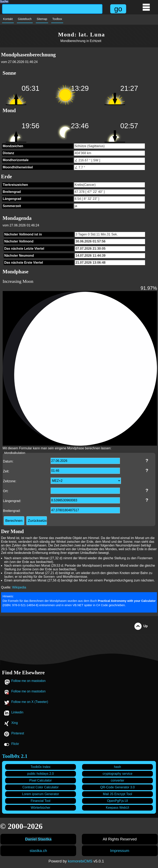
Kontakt (8, 19)
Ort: (6, 491)
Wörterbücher (40, 808)
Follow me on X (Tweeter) (30, 702)
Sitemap (42, 19)
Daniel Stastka (38, 839)
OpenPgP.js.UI (117, 801)
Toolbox (57, 19)
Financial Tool (41, 801)
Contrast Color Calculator (41, 787)
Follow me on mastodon (28, 681)
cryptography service (118, 774)
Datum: (8, 461)
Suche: (4, 1)
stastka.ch (38, 851)
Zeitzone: (10, 481)
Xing (15, 723)
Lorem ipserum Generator (41, 794)
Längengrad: (12, 501)
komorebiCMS (80, 861)
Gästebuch (25, 19)
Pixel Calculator (41, 780)
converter (117, 780)
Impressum (120, 851)
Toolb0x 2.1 (15, 756)
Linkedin (17, 712)
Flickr (15, 744)
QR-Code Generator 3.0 (117, 787)
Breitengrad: (12, 511)
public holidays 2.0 (40, 774)
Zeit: (6, 471)
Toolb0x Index (41, 767)
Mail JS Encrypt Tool (117, 794)
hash (117, 767)
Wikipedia (19, 587)
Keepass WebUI (117, 808)
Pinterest (18, 733)
